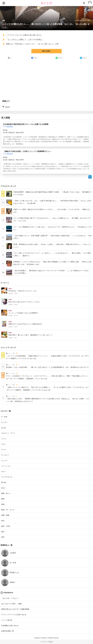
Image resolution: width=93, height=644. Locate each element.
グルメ (4, 444)
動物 (4, 21)
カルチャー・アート (8, 433)
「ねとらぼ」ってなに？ (10, 598)
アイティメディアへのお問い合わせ (14, 615)
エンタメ (4, 422)
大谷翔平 (13, 553)
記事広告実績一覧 (8, 631)
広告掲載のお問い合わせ (10, 626)
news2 (7, 107)
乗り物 (4, 482)
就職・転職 (5, 515)
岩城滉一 (13, 582)
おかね (4, 428)
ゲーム (4, 450)
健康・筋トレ (6, 493)
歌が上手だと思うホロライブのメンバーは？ (24, 302)
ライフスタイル (7, 477)
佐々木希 (13, 563)
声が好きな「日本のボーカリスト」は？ (23, 291)
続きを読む (46, 51)
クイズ (4, 439)
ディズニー (5, 455)
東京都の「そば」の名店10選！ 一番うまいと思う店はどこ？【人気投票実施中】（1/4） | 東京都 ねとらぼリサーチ (47, 367)
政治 (3, 521)
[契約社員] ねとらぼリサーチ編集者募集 (15, 609)
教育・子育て (6, 526)
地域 (3, 504)
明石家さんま (14, 573)
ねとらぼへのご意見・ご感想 (11, 604)
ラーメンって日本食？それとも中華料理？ (23, 313)
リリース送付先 (7, 620)
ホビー (4, 471)
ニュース (4, 461)
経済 (3, 532)
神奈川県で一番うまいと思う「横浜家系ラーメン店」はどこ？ (31, 335)
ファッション (6, 466)
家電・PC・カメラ (8, 510)
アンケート (5, 283)
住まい (4, 488)
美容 (3, 537)
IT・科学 (4, 417)
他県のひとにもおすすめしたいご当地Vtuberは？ (26, 324)
